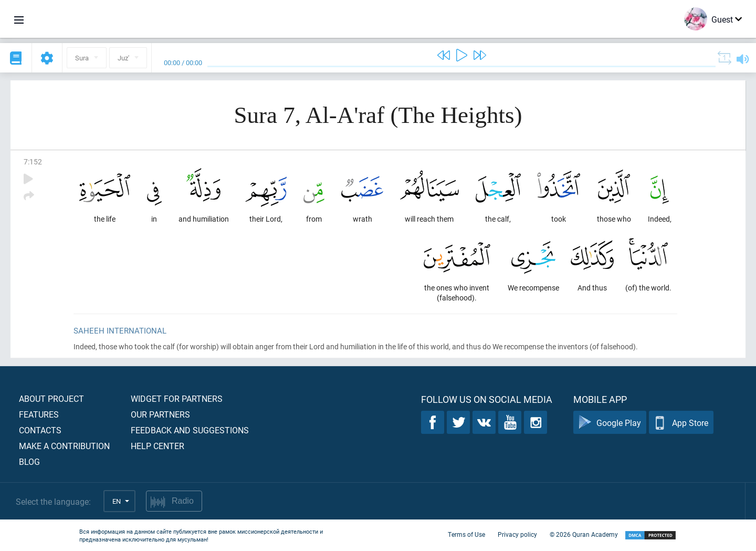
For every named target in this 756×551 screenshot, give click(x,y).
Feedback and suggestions (190, 430)
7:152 (33, 162)
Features (39, 414)
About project (51, 398)
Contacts (40, 430)
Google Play (610, 423)
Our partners (160, 414)
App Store (681, 423)
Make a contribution (64, 446)
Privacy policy (517, 534)
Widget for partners (177, 398)
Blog (29, 461)
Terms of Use (466, 534)
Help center (157, 446)
